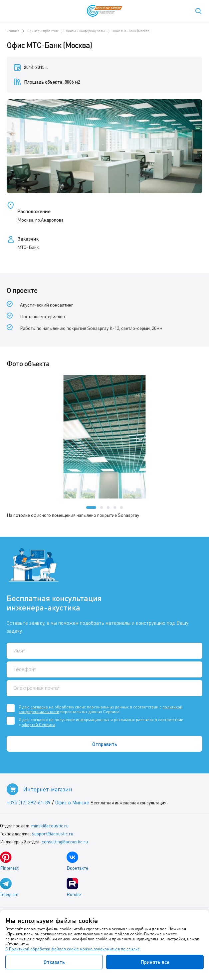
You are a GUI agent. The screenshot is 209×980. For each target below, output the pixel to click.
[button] (91, 507)
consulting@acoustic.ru (65, 842)
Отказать (54, 962)
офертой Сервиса (38, 725)
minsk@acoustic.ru (50, 826)
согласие (39, 707)
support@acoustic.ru (53, 834)
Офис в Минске (72, 802)
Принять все (155, 962)
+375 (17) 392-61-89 (29, 802)
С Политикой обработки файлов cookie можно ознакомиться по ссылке (73, 949)
